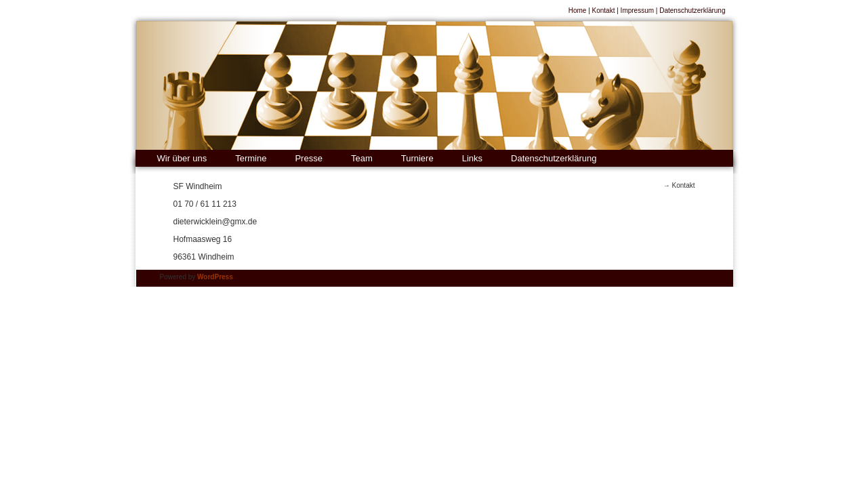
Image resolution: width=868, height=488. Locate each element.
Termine (251, 158)
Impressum (637, 11)
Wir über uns (182, 158)
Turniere (417, 158)
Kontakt (604, 11)
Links (472, 158)
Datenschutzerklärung (692, 11)
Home (578, 11)
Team (362, 158)
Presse (308, 158)
